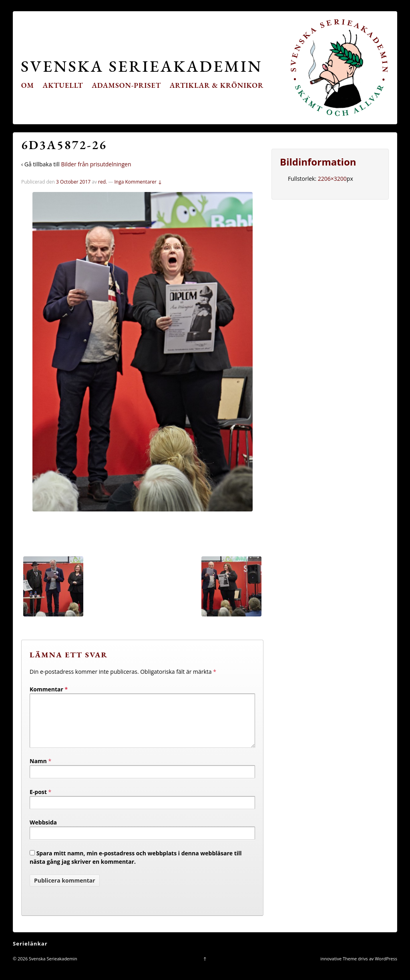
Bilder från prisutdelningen (96, 164)
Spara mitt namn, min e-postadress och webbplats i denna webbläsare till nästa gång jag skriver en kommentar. (136, 867)
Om (28, 85)
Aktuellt (63, 85)
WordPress (386, 968)
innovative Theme (339, 968)
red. (102, 182)
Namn (38, 771)
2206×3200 (332, 179)
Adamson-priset (126, 85)
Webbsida (43, 832)
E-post (38, 801)
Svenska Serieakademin (142, 66)
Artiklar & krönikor (217, 85)
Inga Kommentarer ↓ (138, 182)
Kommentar (49, 689)
